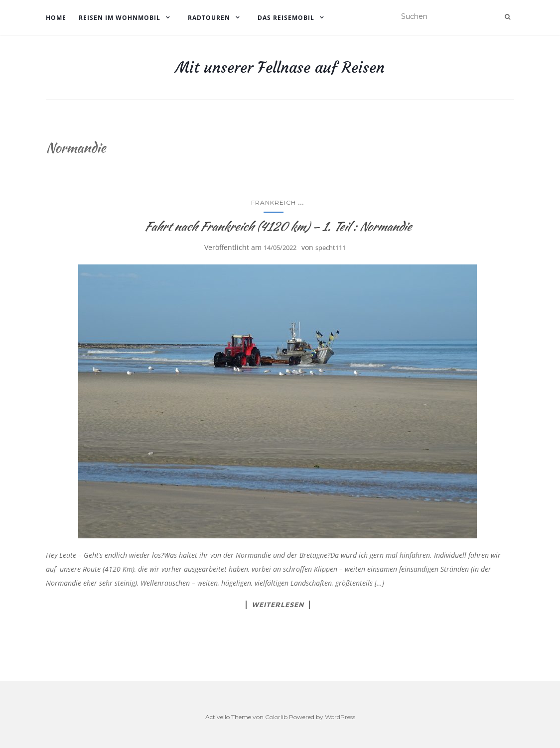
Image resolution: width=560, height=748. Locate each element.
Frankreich (274, 202)
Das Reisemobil (286, 18)
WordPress (340, 717)
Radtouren (209, 18)
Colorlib (276, 717)
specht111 (331, 248)
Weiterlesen (278, 605)
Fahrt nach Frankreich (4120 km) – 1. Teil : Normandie (278, 226)
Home (56, 18)
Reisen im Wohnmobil (120, 18)
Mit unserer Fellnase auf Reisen (280, 68)
